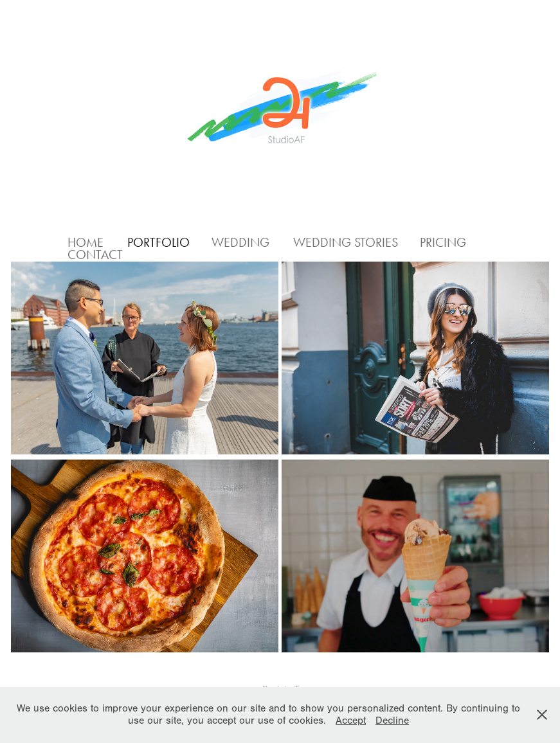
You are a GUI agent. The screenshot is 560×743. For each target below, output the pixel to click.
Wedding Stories (346, 242)
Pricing (443, 242)
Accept (351, 721)
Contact (95, 255)
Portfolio (158, 242)
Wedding (240, 242)
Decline (392, 721)
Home (86, 242)
